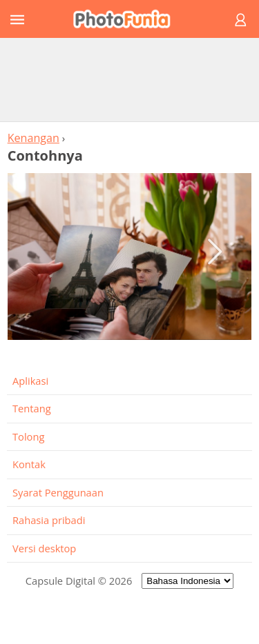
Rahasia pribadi (49, 520)
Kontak (29, 464)
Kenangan (33, 138)
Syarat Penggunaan (58, 492)
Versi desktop (44, 548)
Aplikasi (30, 381)
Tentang (32, 408)
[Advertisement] (130, 79)
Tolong (28, 436)
